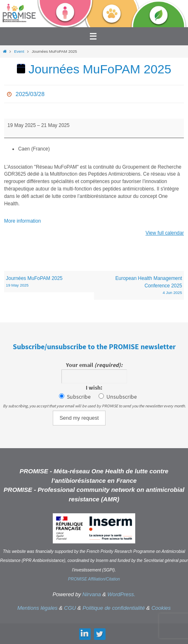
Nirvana (92, 594)
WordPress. (122, 594)
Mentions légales (38, 608)
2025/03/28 (30, 94)
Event (19, 51)
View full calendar (165, 233)
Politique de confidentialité (114, 608)
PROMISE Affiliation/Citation (94, 579)
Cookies (161, 608)
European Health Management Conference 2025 (139, 286)
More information (22, 221)
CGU (70, 608)
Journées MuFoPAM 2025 (49, 282)
